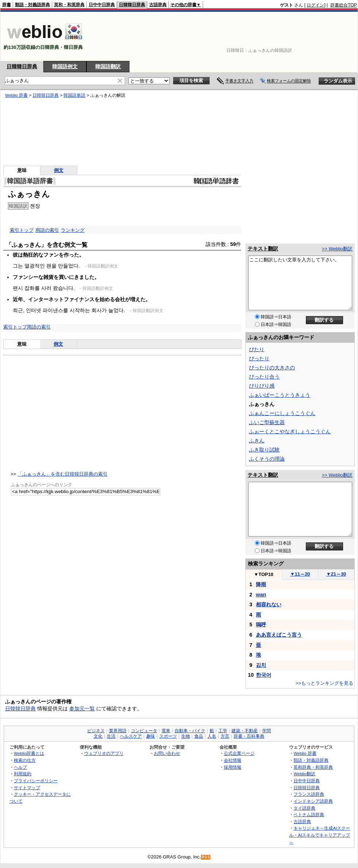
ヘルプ (20, 767)
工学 (223, 731)
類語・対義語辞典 (32, 5)
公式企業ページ (239, 753)
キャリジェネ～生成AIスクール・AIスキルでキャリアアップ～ (320, 835)
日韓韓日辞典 (132, 5)
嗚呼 (261, 625)
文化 (98, 736)
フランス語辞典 (309, 794)
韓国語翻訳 (108, 66)
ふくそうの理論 (267, 459)
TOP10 (264, 574)
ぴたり (257, 349)
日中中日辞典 (102, 5)
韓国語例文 (65, 66)
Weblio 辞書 (305, 753)
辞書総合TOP (344, 5)
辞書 (7, 5)
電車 (166, 731)
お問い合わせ (167, 753)
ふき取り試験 (264, 450)
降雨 (261, 584)
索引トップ (15, 327)
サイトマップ (27, 788)
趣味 (151, 736)
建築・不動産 (245, 731)
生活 (111, 736)
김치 (261, 665)
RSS (206, 857)
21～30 (336, 574)
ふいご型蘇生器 (267, 422)
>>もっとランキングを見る (324, 683)
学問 (266, 731)
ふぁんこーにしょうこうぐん (282, 413)
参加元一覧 (82, 708)
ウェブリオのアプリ (104, 753)
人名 (212, 736)
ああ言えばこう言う (279, 635)
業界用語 (118, 731)
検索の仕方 (25, 760)
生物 (186, 736)
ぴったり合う (264, 377)
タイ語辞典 (304, 808)
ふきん (257, 441)
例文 (58, 344)
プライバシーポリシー (36, 781)
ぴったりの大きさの (272, 368)
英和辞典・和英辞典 (313, 767)
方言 (225, 736)
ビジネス (96, 731)
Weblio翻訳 (304, 774)
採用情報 (233, 767)
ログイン (315, 5)
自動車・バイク (190, 731)
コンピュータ (144, 731)
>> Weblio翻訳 (337, 249)
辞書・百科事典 (249, 736)
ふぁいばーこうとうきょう (280, 395)
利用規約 (23, 774)
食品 (199, 736)
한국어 (264, 675)
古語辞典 (158, 5)
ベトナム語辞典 (309, 815)
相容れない (269, 604)
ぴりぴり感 (262, 386)
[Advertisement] (329, 36)
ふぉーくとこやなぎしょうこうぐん (290, 431)
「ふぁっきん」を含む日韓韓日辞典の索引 (63, 474)
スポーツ (168, 736)
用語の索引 (39, 327)
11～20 (300, 574)
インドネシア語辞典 (313, 801)
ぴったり (259, 358)
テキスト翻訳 (263, 249)
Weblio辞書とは (29, 753)
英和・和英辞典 (69, 5)
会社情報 (233, 760)
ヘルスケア (131, 736)
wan (261, 595)
